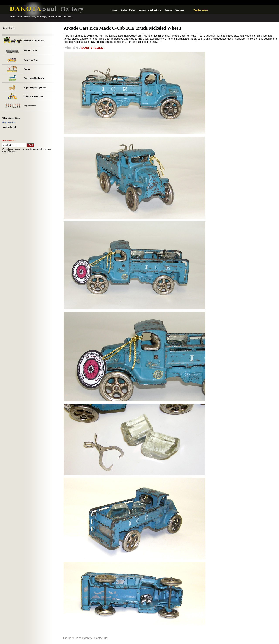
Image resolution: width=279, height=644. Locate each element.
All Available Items (11, 118)
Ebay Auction (9, 122)
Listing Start (8, 28)
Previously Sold (9, 127)
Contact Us (101, 638)
